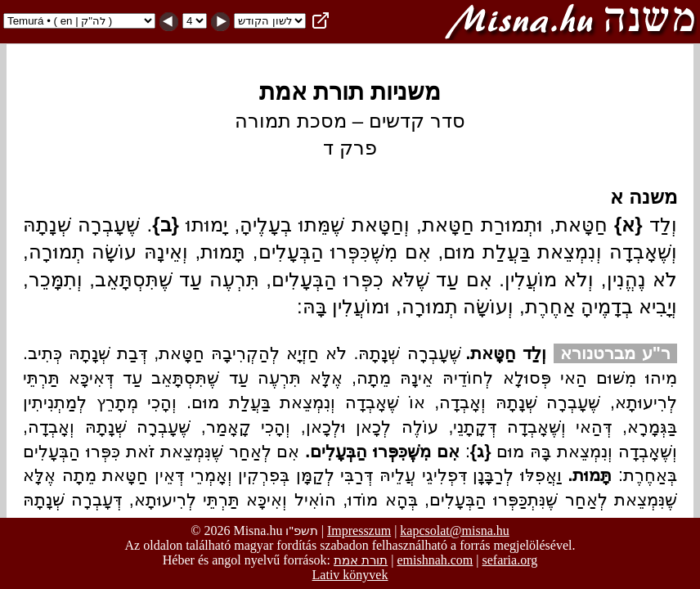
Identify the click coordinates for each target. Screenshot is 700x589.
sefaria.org (510, 560)
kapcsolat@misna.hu (454, 531)
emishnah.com (435, 560)
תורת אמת (361, 560)
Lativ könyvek (350, 575)
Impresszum (359, 531)
